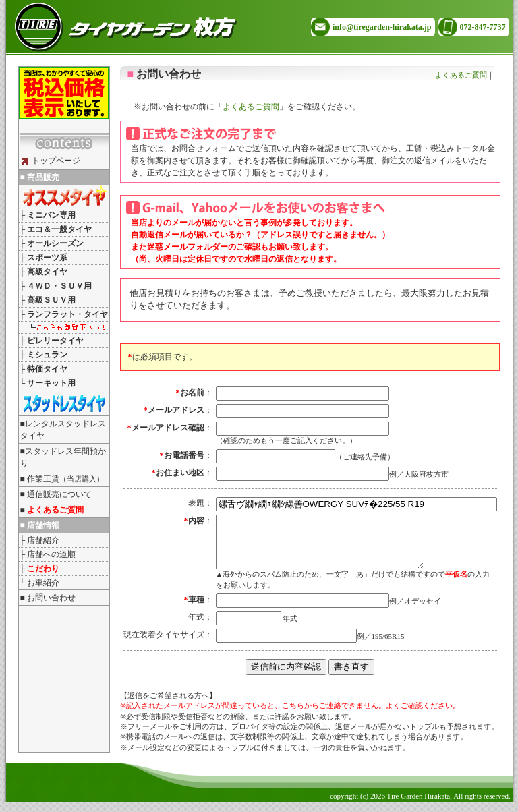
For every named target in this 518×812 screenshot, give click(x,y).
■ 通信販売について (56, 494)
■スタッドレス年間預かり (63, 457)
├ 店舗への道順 (48, 554)
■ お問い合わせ (48, 598)
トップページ (51, 161)
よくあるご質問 (461, 75)
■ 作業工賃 (62, 479)
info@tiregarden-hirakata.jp (382, 27)
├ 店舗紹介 (40, 540)
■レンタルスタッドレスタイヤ (63, 430)
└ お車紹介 (40, 583)
